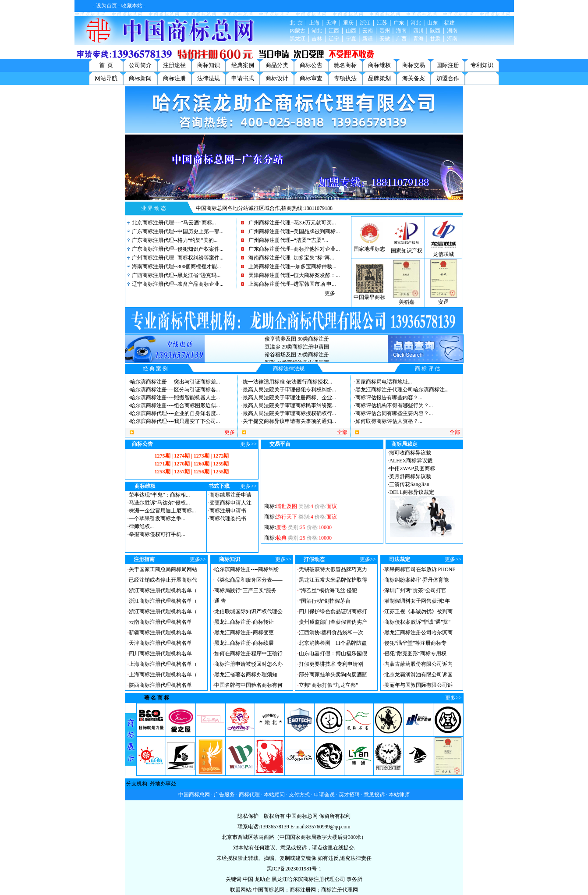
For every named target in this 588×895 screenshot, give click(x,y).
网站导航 (106, 78)
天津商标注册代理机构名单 (160, 643)
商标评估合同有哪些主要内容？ (392, 413)
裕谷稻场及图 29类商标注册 (297, 360)
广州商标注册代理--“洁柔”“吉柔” (286, 240)
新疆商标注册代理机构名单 (160, 632)
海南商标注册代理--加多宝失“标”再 (289, 258)
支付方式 (299, 795)
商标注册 (174, 78)
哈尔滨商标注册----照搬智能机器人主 (173, 398)
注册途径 (174, 65)
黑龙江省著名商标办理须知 (246, 675)
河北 (416, 23)
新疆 (368, 39)
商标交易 (414, 65)
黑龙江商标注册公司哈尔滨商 (418, 632)
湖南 (452, 31)
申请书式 (243, 78)
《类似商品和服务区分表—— (248, 580)
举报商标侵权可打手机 (155, 534)
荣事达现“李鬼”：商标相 (158, 495)
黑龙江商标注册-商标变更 (244, 632)
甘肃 (435, 39)
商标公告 (311, 65)
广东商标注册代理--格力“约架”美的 (173, 240)
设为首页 (106, 6)
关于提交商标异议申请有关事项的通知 (287, 421)
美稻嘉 (407, 302)
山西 (351, 31)
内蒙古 (298, 31)
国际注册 (448, 65)
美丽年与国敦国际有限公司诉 (418, 685)
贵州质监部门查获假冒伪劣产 (333, 622)
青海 (418, 39)
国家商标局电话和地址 (382, 382)
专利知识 (482, 65)
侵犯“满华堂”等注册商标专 (416, 643)
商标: (301, 511)
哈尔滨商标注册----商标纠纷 (247, 569)
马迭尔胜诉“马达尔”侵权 (158, 503)
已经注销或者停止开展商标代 (163, 580)
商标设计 (277, 78)
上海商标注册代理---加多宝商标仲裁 (290, 266)
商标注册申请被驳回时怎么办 (248, 664)
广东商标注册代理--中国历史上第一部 (176, 231)
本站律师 (399, 795)
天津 (331, 23)
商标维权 (379, 65)
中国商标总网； (271, 890)
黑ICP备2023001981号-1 (294, 869)
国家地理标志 (369, 249)
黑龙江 (298, 39)
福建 (450, 23)
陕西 (435, 31)
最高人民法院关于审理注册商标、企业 (287, 398)
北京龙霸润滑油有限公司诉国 (418, 675)
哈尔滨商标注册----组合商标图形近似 (173, 405)
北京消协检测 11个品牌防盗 (333, 643)
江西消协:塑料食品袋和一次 (331, 632)
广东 (399, 23)
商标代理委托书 (228, 519)
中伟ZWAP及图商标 (412, 469)
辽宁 (334, 39)
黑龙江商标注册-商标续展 (244, 643)
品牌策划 (379, 78)
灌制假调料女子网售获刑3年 (417, 601)
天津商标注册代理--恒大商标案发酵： (292, 275)
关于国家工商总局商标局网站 (163, 569)
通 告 (220, 601)
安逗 (443, 302)
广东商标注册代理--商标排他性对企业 (292, 249)
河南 (452, 39)
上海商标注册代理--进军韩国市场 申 (290, 284)
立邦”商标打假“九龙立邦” (329, 685)
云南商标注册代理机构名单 (160, 622)
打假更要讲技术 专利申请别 (331, 664)
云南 (368, 31)
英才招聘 (349, 795)
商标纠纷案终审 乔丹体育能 (416, 580)
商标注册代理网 (340, 890)
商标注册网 (303, 890)
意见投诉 (374, 795)
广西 (401, 39)
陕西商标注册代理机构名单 (160, 685)
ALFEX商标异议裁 (411, 461)
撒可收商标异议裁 (410, 453)
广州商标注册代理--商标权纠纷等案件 (176, 258)
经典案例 (243, 65)
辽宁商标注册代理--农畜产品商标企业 (176, 284)
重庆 (348, 23)
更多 (330, 293)
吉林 (317, 39)
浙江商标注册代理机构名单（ (163, 590)
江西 (334, 31)
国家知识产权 (407, 251)
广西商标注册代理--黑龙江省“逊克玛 (174, 275)
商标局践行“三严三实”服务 (246, 590)
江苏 (382, 23)
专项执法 (345, 78)
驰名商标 (345, 65)
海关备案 (414, 78)
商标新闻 (140, 78)
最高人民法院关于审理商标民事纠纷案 (287, 405)
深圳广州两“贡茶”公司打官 (416, 590)
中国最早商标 (369, 297)
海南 (401, 31)
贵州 (385, 31)
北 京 (296, 23)
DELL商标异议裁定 (412, 492)
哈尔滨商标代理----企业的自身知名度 (173, 413)
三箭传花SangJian (409, 484)
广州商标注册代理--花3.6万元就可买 (290, 223)
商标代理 (249, 795)
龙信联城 (443, 254)
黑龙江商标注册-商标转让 (244, 622)
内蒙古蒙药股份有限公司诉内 (418, 664)
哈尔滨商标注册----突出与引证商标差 (173, 382)
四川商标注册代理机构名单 (160, 653)
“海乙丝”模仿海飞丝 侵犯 (328, 590)
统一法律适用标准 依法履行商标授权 (285, 382)
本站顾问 (274, 795)
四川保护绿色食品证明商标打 (333, 611)
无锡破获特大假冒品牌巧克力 (333, 569)
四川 (418, 31)
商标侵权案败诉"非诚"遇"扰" (418, 622)
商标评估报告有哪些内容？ (387, 398)
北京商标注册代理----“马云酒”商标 (172, 223)
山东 (432, 23)
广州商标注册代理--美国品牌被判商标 (292, 231)
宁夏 (351, 39)
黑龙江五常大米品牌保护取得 (333, 580)
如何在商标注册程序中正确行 (248, 653)
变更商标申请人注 (230, 503)
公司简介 (140, 65)
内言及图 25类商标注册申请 (297, 337)
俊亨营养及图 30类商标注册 (297, 345)
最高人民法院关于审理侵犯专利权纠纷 (287, 390)
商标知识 (209, 65)
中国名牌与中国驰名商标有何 (248, 685)
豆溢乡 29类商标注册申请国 (297, 352)
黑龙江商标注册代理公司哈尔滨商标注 (400, 390)
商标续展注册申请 (230, 495)
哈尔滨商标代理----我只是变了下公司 (173, 421)
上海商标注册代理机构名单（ (163, 664)
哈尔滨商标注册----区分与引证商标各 (173, 390)
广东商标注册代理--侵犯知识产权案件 (176, 249)
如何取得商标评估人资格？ (387, 421)
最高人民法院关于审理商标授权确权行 (287, 413)
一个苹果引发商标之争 (155, 519)
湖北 (317, 31)
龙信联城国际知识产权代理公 (248, 611)
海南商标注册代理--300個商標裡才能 (174, 266)
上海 (314, 23)
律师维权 (139, 526)
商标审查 (311, 78)
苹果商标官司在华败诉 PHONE (420, 569)
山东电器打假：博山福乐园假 (333, 653)
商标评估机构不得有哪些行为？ (392, 405)
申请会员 (324, 795)
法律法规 (209, 78)
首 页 (106, 65)
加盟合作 (448, 78)
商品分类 (277, 65)
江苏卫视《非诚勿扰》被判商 (418, 611)
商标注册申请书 (228, 511)
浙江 (365, 23)
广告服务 (224, 795)
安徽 (385, 39)
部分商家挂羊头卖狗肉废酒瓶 (333, 675)
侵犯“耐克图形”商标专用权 (416, 653)
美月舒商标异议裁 (410, 476)
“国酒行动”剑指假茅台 (325, 601)
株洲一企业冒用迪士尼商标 (160, 511)
